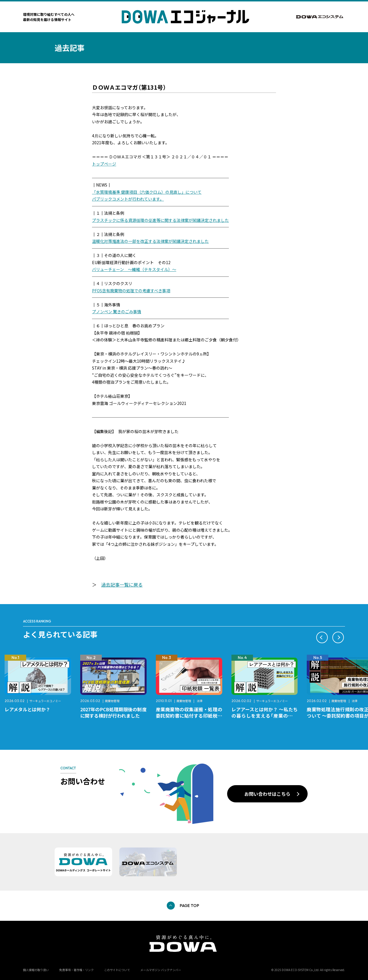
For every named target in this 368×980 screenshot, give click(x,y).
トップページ (104, 164)
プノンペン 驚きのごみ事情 (117, 312)
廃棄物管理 (112, 701)
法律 (200, 701)
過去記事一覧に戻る (122, 585)
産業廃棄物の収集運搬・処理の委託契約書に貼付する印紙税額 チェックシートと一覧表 (191, 716)
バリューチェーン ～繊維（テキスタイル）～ (134, 269)
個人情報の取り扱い (36, 970)
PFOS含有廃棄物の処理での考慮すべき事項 (131, 291)
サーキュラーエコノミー (45, 701)
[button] (322, 637)
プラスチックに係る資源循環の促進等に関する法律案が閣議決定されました (160, 220)
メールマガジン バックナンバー (161, 970)
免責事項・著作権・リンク (76, 970)
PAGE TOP (189, 906)
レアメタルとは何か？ (27, 709)
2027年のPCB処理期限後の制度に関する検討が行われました (113, 712)
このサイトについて (117, 970)
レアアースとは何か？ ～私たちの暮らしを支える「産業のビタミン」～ (265, 716)
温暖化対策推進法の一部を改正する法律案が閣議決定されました (150, 241)
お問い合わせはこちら (267, 794)
